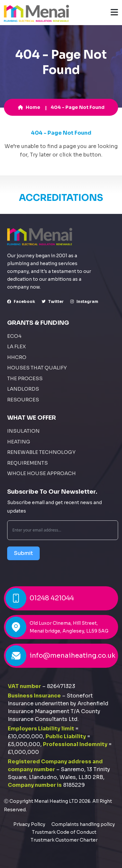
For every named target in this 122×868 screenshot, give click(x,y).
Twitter (53, 301)
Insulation (23, 431)
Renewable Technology (41, 452)
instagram (84, 301)
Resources (23, 400)
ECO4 (14, 336)
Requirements (27, 463)
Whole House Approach (41, 473)
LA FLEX (16, 346)
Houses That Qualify (37, 368)
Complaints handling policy (83, 824)
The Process (25, 378)
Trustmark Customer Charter (64, 840)
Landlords (23, 389)
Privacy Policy (29, 824)
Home (29, 107)
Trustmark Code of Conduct (64, 832)
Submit (23, 553)
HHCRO (17, 357)
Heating (19, 442)
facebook (21, 301)
